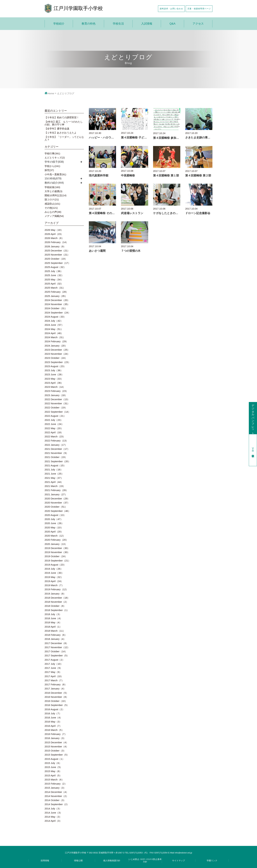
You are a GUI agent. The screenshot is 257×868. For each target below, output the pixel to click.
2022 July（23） (54, 420)
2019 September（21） (58, 561)
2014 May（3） (53, 817)
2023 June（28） (54, 374)
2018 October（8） (55, 606)
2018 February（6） (56, 635)
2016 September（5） (57, 705)
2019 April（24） (54, 581)
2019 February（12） (56, 589)
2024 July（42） (54, 321)
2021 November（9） (56, 453)
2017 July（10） (54, 664)
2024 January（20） (56, 346)
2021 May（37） (54, 478)
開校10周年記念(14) (55, 195)
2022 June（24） (54, 424)
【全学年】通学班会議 (57, 129)
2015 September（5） (57, 755)
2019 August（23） (55, 565)
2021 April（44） (54, 482)
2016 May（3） (53, 722)
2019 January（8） (55, 594)
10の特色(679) (53, 178)
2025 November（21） (57, 255)
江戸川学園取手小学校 (78, 8)
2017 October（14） (56, 651)
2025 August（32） (55, 267)
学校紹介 (59, 24)
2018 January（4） (55, 639)
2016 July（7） (53, 713)
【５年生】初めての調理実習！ (62, 117)
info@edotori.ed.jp (183, 853)
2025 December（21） (57, 251)
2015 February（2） (56, 784)
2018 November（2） (56, 602)
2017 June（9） (53, 668)
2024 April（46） (54, 333)
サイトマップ (178, 861)
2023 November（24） (57, 354)
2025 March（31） (55, 288)
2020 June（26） (54, 523)
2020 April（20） (54, 532)
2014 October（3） (55, 800)
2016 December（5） (56, 693)
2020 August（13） (55, 515)
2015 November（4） (56, 746)
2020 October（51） (56, 507)
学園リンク (212, 861)
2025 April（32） (54, 284)
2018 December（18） (57, 598)
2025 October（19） (56, 259)
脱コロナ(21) (52, 199)
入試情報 (147, 24)
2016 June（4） (53, 717)
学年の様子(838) (54, 162)
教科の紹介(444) (54, 183)
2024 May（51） (54, 329)
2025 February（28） (56, 292)
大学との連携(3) (53, 191)
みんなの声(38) (53, 212)
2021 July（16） (54, 470)
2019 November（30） (57, 552)
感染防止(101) (52, 204)
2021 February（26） (56, 490)
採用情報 (45, 861)
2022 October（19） (56, 407)
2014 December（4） (56, 792)
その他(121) (51, 208)
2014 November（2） (56, 796)
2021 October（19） (56, 457)
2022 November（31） (57, 403)
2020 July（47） (54, 519)
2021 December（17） (57, 449)
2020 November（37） (57, 503)
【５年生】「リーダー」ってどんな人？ (64, 138)
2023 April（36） (54, 383)
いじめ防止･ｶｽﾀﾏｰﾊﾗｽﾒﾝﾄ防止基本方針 (145, 860)
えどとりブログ (66, 93)
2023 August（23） (55, 366)
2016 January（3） (55, 738)
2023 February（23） (56, 391)
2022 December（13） (57, 399)
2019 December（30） (57, 548)
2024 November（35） (57, 304)
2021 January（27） (56, 494)
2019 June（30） (54, 573)
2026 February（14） (56, 242)
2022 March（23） (55, 436)
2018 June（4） (53, 618)
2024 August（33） (55, 317)
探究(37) (49, 170)
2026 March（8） (54, 238)
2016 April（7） (53, 726)
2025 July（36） (54, 271)
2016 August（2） (55, 709)
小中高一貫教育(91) (55, 174)
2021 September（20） (58, 461)
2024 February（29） (56, 341)
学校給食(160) (52, 187)
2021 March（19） (55, 486)
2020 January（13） (56, 544)
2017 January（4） (55, 689)
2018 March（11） (55, 631)
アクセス (198, 24)
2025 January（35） (56, 296)
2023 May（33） (54, 379)
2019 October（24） (56, 556)
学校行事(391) (52, 153)
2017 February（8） (56, 684)
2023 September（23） (58, 362)
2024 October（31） (56, 308)
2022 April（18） (54, 432)
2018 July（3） (53, 614)
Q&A (172, 24)
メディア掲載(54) (54, 216)
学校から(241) (52, 166)
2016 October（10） (56, 701)
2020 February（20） (56, 540)
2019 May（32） (54, 577)
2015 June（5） (53, 767)
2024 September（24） (58, 313)
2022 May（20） (54, 428)
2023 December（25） (57, 350)
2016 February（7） (56, 734)
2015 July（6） (53, 763)
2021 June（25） (54, 474)
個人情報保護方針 (112, 861)
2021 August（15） (55, 465)
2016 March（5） (54, 730)
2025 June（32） (54, 275)
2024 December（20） (57, 300)
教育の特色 (89, 24)
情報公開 (78, 861)
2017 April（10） (54, 676)
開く (81, 162)
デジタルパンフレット (253, 418)
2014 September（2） (57, 804)
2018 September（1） (57, 610)
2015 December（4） (56, 742)
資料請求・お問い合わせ (171, 9)
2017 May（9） (53, 672)
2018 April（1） (53, 627)
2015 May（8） (53, 771)
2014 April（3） (53, 821)
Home (49, 93)
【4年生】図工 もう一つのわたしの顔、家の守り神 (64, 123)
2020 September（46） (58, 511)
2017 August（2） (55, 660)
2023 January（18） (56, 395)
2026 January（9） (55, 246)
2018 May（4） (53, 622)
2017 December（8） (56, 643)
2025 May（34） (54, 279)
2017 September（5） (57, 655)
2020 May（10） (54, 527)
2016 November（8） (56, 697)
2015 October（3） (55, 751)
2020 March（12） (55, 536)
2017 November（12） (57, 647)
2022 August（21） (55, 416)
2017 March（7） (54, 680)
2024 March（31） (55, 337)
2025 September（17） (58, 263)
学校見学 (253, 450)
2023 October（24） (56, 358)
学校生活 (118, 24)
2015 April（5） (53, 775)
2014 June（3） (53, 813)
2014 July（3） (53, 809)
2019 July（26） (54, 569)
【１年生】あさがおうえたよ (61, 133)
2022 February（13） (56, 441)
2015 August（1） (55, 759)
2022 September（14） (58, 412)
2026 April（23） (54, 234)
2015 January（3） (55, 788)
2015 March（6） (54, 780)
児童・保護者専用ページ (199, 9)
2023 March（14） (55, 387)
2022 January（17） (56, 445)
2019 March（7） (54, 585)
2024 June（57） (54, 325)
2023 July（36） (54, 370)
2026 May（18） (54, 230)
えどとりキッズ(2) (55, 158)
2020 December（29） (57, 498)
